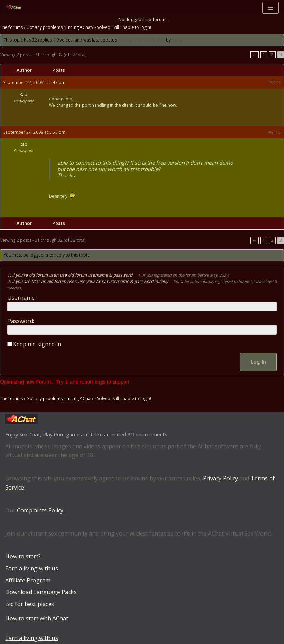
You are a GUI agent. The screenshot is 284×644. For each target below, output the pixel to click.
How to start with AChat (37, 618)
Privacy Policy (220, 478)
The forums (11, 27)
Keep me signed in (37, 344)
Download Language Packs (41, 592)
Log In (258, 362)
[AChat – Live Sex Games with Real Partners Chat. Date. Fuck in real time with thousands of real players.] (15, 8)
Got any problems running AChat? (60, 27)
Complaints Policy (40, 510)
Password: (21, 321)
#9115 (275, 132)
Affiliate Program (28, 580)
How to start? (23, 556)
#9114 (275, 83)
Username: (22, 298)
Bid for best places (30, 604)
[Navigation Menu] (270, 8)
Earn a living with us (32, 568)
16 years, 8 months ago (142, 40)
